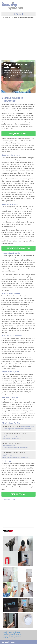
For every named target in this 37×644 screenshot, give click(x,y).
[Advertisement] (18, 41)
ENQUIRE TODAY (18, 133)
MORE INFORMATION (18, 248)
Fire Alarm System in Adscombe (12, 634)
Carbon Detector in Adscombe (12, 636)
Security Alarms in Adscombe (12, 632)
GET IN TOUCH (18, 494)
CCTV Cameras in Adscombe (12, 638)
